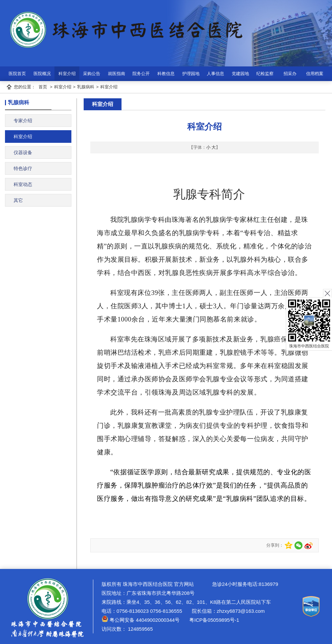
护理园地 (191, 74)
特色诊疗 (23, 168)
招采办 (290, 74)
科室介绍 (67, 74)
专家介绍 (23, 121)
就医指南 (117, 74)
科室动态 (23, 184)
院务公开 (141, 74)
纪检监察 (265, 74)
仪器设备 (23, 152)
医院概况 (42, 74)
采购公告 (92, 74)
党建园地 (240, 74)
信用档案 (315, 74)
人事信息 (215, 74)
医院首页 (17, 74)
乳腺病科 (86, 87)
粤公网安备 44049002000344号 (141, 620)
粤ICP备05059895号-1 (213, 620)
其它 (18, 200)
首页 (43, 87)
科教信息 (166, 74)
